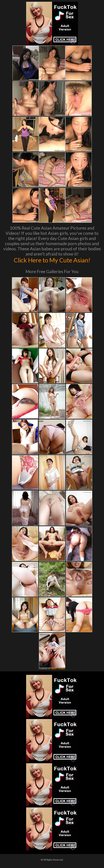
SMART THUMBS (58, 669)
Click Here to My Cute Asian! (52, 260)
